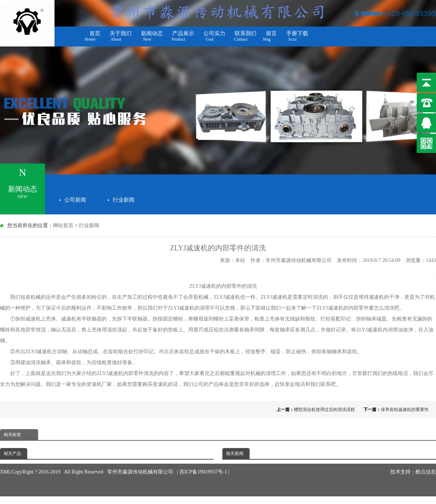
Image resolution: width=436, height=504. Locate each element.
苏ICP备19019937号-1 (204, 461)
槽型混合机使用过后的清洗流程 (324, 410)
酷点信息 (426, 461)
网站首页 (63, 225)
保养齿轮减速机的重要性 (405, 410)
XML (6, 461)
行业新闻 (124, 198)
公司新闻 (75, 198)
